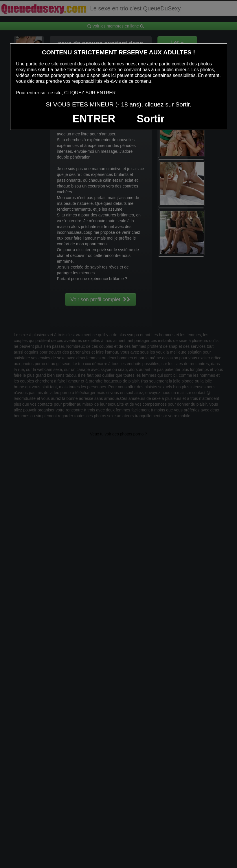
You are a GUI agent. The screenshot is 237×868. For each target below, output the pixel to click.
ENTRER (94, 119)
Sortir (150, 119)
